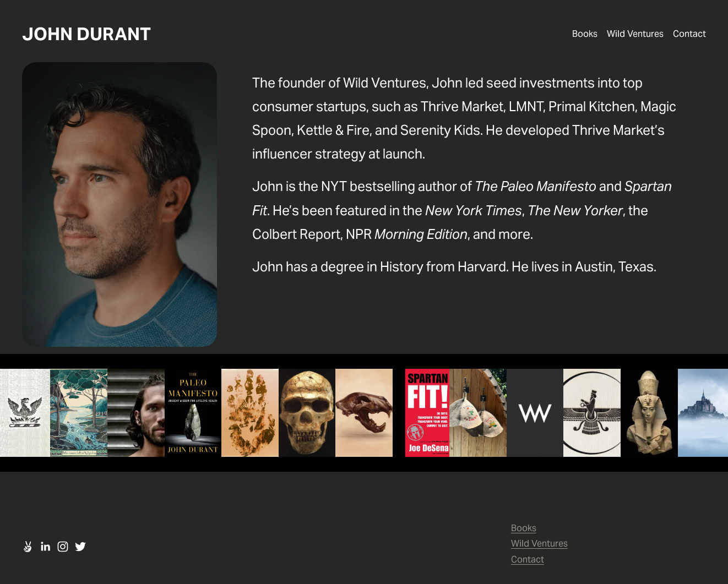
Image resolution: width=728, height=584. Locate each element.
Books (585, 34)
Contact (689, 34)
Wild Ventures (635, 34)
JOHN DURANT (86, 34)
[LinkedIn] (45, 547)
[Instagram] (63, 547)
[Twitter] (80, 547)
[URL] (28, 547)
